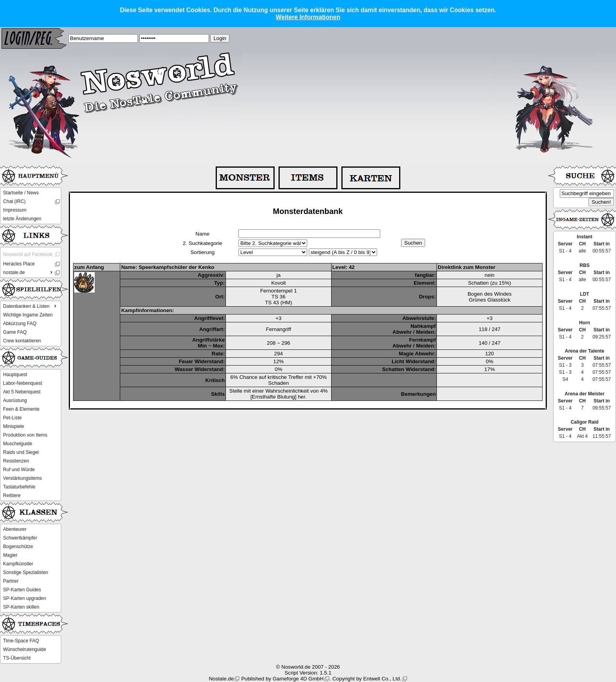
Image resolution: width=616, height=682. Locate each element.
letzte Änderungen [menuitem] (22, 219)
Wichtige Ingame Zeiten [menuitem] (28, 315)
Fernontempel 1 (278, 291)
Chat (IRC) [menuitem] (14, 201)
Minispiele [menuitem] (14, 426)
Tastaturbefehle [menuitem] (19, 487)
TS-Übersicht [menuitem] (17, 658)
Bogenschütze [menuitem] (18, 547)
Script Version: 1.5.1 (308, 673)
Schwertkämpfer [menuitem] (20, 538)
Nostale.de (221, 679)
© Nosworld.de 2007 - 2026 (308, 667)
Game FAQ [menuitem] (15, 332)
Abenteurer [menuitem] (15, 529)
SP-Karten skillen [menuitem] (21, 607)
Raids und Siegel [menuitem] (21, 452)
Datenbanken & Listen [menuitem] (31, 306)
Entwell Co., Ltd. (382, 679)
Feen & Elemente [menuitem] (21, 409)
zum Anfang (89, 267)
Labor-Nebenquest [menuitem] (23, 383)
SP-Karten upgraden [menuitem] (25, 598)
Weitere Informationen (308, 17)
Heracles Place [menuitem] (19, 264)
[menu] (31, 206)
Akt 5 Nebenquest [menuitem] (22, 392)
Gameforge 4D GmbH (298, 679)
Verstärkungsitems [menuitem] (23, 478)
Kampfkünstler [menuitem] (18, 564)
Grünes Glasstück (489, 300)
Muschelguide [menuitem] (18, 444)
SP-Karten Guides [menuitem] (22, 590)
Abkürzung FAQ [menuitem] (20, 324)
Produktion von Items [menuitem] (25, 435)
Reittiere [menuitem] (12, 496)
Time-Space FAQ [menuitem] (21, 641)
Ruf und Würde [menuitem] (19, 470)
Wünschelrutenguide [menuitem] (25, 649)
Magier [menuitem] (10, 555)
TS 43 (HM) (278, 303)
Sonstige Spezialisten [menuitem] (26, 572)
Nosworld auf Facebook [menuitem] (28, 254)
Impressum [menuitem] (15, 210)
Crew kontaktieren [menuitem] (22, 341)
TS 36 (279, 297)
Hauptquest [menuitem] (15, 375)
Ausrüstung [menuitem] (15, 400)
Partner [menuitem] (11, 581)
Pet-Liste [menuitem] (12, 418)
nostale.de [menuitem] (29, 272)
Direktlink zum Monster (467, 267)
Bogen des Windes (489, 294)
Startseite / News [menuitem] (21, 193)
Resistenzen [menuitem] (16, 461)
